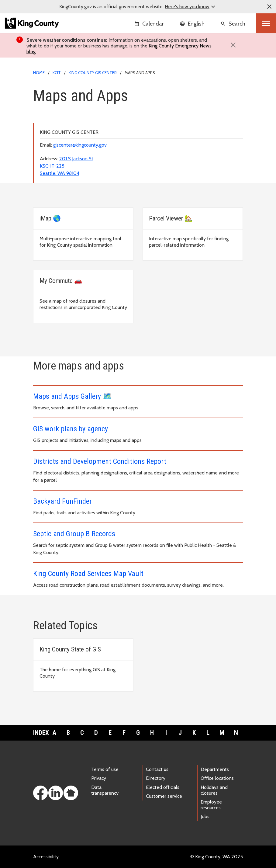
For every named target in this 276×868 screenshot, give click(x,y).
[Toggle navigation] (266, 23)
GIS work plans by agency (71, 429)
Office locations (217, 778)
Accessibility (46, 857)
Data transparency (105, 790)
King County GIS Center (93, 73)
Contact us (157, 769)
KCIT (57, 73)
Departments (215, 769)
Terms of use (105, 769)
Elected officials (163, 787)
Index (40, 733)
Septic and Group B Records (74, 534)
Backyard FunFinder (62, 501)
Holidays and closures (214, 790)
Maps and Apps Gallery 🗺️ (72, 396)
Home (39, 73)
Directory (156, 778)
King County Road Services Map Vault (88, 574)
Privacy (99, 778)
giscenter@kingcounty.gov (80, 145)
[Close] (233, 45)
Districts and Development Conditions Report (100, 461)
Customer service (164, 796)
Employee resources (211, 805)
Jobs (205, 816)
